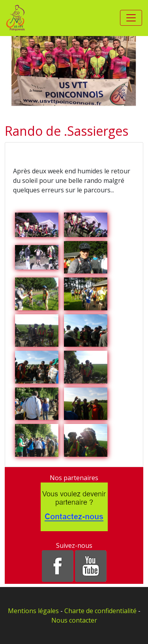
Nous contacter (74, 620)
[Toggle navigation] (131, 18)
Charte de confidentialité (100, 611)
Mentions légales (33, 611)
